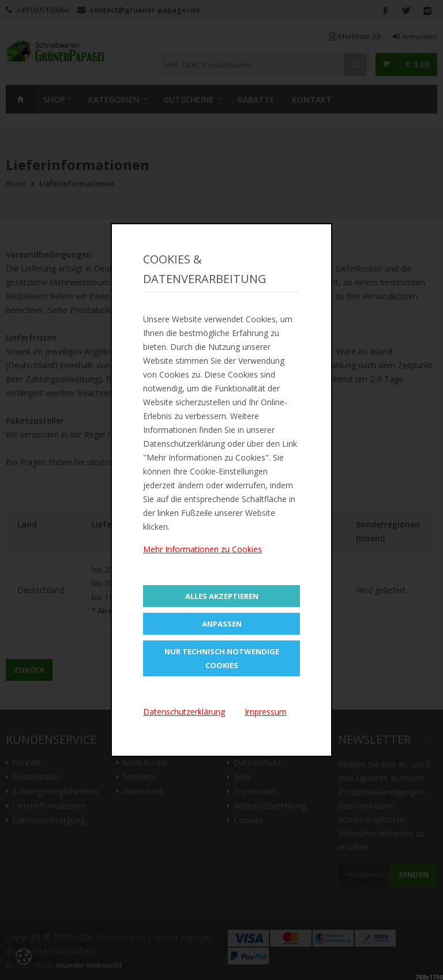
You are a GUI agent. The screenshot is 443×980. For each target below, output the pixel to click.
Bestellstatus (36, 777)
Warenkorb (143, 791)
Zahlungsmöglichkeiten (55, 791)
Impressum (255, 791)
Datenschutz (257, 763)
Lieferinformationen (49, 806)
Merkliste (355, 36)
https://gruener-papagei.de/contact (255, 462)
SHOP (54, 99)
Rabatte (256, 99)
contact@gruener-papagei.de (145, 10)
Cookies (249, 820)
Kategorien (114, 99)
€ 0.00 (417, 64)
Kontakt (312, 99)
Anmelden (415, 36)
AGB (242, 777)
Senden (414, 875)
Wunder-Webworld (89, 965)
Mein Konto (145, 763)
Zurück (29, 670)
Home (20, 99)
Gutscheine (189, 99)
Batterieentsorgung (48, 820)
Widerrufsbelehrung (270, 806)
